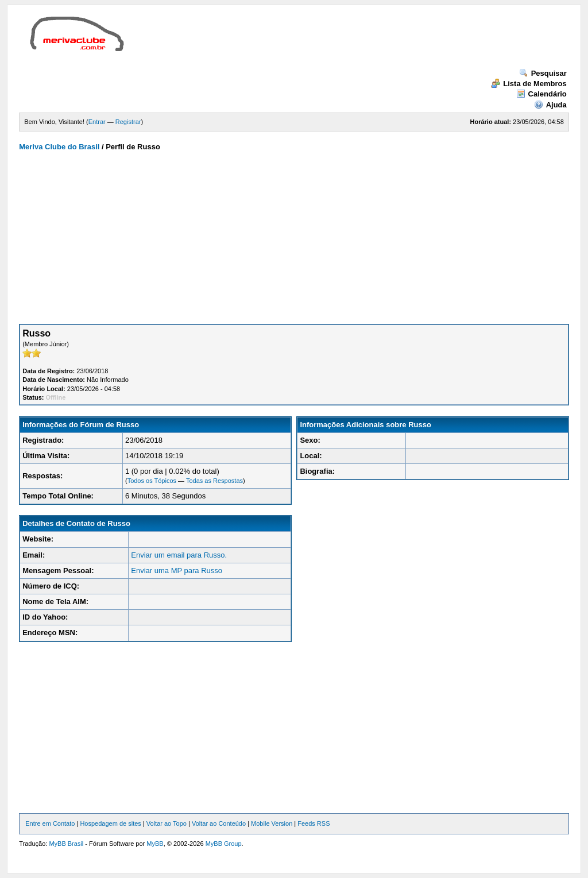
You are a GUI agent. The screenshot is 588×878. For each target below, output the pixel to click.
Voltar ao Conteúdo (219, 823)
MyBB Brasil (66, 844)
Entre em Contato (50, 823)
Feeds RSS (314, 823)
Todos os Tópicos (152, 481)
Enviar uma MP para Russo (177, 570)
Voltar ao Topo (167, 823)
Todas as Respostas (214, 481)
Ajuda (550, 105)
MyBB (155, 844)
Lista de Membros (529, 84)
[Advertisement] (343, 42)
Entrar (97, 122)
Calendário (541, 94)
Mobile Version (272, 823)
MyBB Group (224, 844)
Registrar (128, 122)
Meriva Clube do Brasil (59, 147)
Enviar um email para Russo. (179, 555)
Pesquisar (543, 73)
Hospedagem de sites (110, 823)
